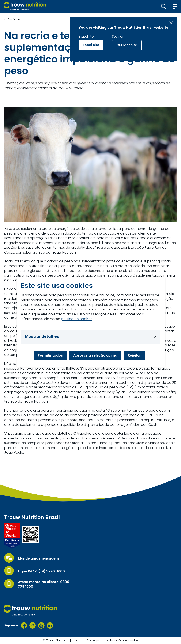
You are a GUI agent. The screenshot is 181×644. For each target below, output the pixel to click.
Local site (91, 45)
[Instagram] (33, 625)
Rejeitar (134, 355)
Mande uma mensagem (38, 559)
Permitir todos (50, 355)
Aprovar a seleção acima (95, 355)
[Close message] (171, 23)
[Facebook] (24, 625)
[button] (164, 6)
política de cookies (77, 319)
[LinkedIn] (50, 625)
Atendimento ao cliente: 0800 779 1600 (44, 584)
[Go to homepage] (25, 6)
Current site (127, 45)
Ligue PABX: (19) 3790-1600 (41, 571)
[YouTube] (41, 625)
